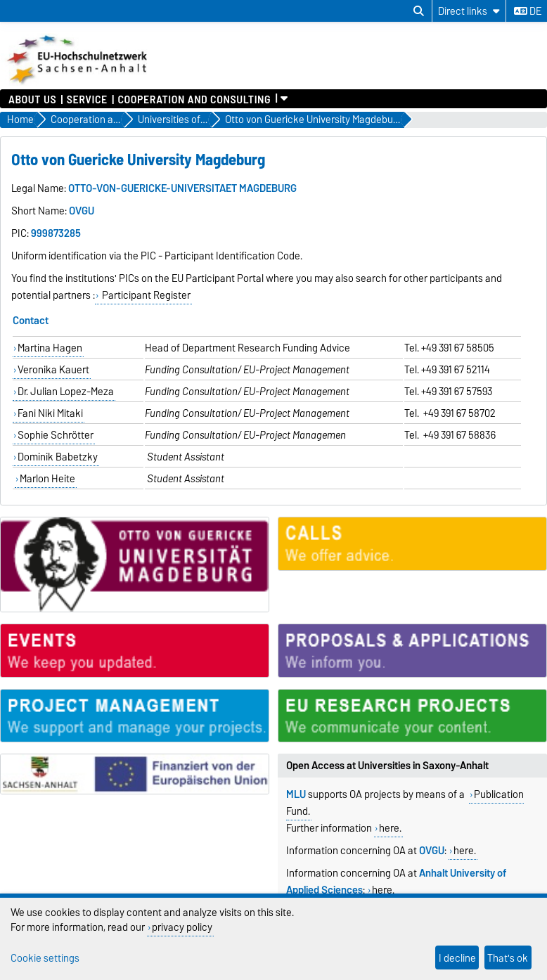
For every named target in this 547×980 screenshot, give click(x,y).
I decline (457, 958)
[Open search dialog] (419, 11)
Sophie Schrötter (56, 435)
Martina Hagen (50, 348)
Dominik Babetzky (58, 457)
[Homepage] (78, 82)
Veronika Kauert (53, 370)
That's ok (508, 958)
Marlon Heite (47, 479)
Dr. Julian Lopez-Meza (66, 392)
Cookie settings (45, 958)
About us (32, 99)
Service (87, 99)
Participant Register (145, 295)
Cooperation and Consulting (194, 99)
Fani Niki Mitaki (50, 413)
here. (390, 828)
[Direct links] (469, 11)
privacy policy (182, 927)
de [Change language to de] (528, 11)
